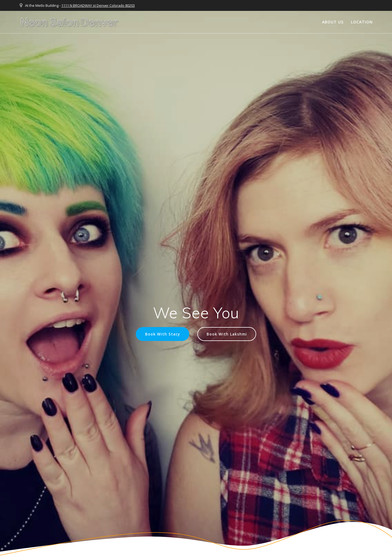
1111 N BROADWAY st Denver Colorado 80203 (98, 5)
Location (362, 22)
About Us (333, 22)
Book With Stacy (163, 334)
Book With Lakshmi (227, 334)
